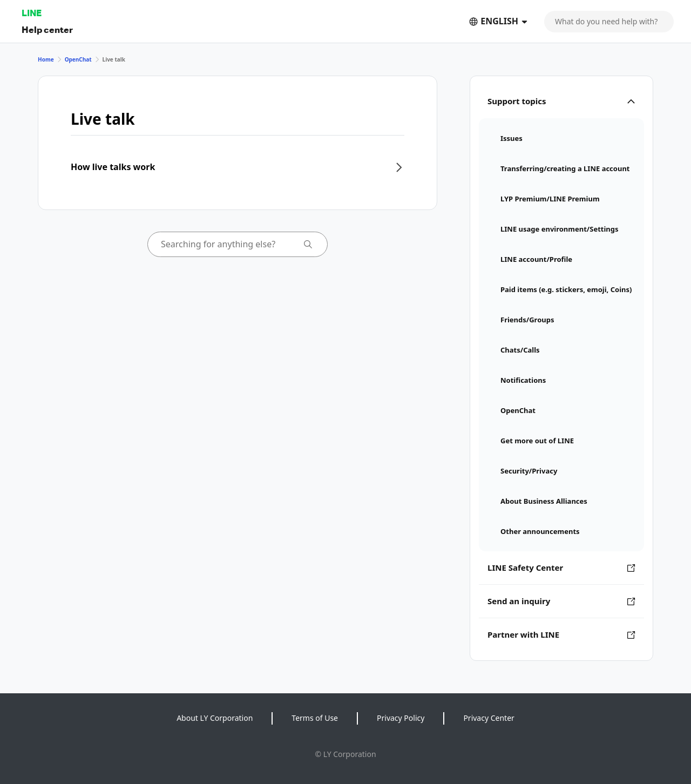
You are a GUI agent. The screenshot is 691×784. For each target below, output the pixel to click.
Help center (47, 29)
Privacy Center (489, 718)
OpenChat (78, 59)
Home (46, 59)
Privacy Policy (401, 718)
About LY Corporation (215, 718)
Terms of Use (315, 718)
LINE (32, 13)
